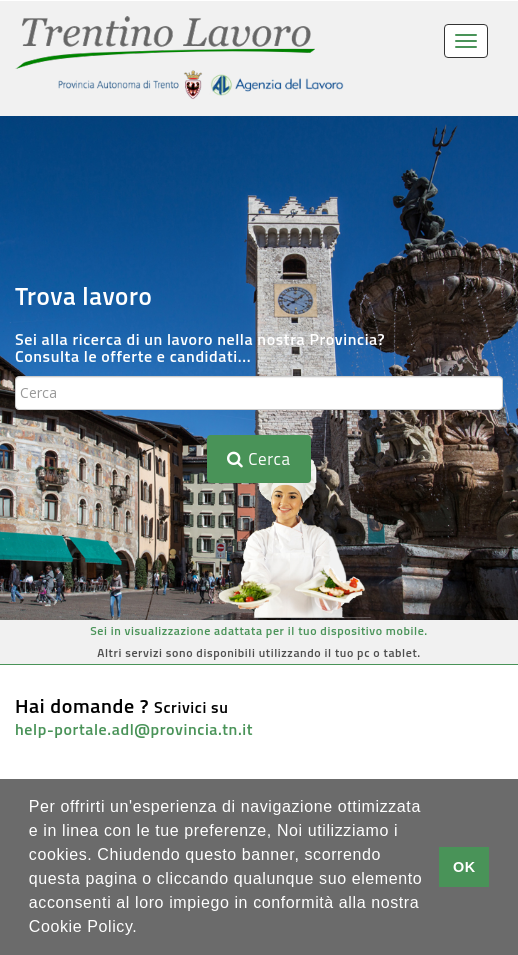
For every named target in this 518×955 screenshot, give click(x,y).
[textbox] (259, 393)
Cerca (258, 459)
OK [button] (464, 867)
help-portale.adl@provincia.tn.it (134, 729)
